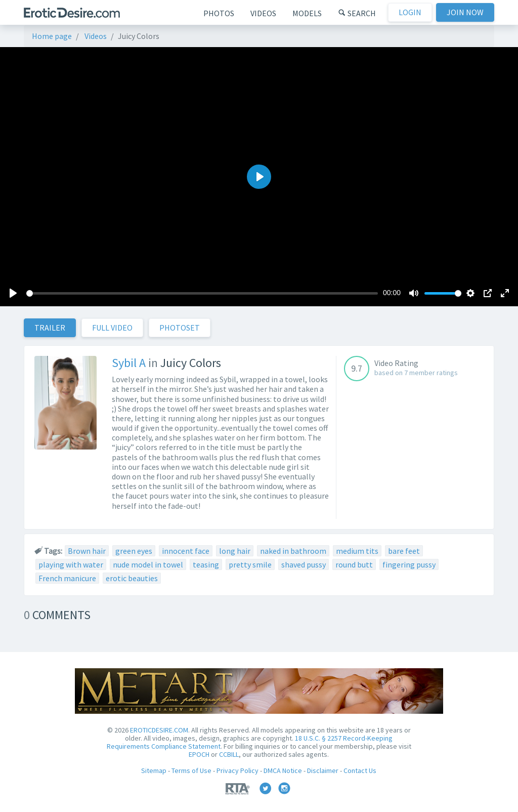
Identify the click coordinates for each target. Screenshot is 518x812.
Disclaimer (323, 770)
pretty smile (250, 564)
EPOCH (199, 754)
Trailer (50, 328)
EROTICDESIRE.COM (159, 730)
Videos (263, 13)
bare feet (404, 551)
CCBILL (229, 754)
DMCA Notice (283, 770)
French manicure (67, 578)
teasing (206, 564)
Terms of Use (191, 770)
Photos (219, 13)
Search (357, 13)
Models (307, 13)
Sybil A (129, 363)
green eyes (134, 551)
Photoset (180, 328)
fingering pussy (409, 564)
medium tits (357, 551)
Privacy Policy (238, 770)
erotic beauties (132, 578)
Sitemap (154, 770)
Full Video (112, 328)
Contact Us (360, 770)
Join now (465, 12)
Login (410, 12)
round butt (354, 564)
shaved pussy (304, 564)
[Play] (13, 293)
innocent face (186, 551)
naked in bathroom (293, 551)
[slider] (202, 293)
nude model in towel (148, 564)
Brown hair (87, 551)
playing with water (71, 564)
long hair (235, 551)
